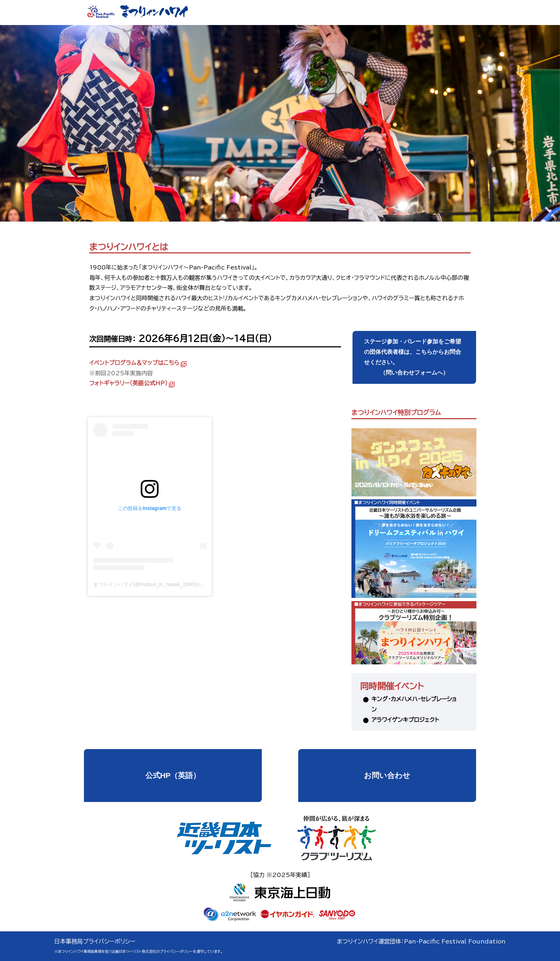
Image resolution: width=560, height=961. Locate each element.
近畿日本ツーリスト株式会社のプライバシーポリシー (152, 951)
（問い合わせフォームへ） (414, 356)
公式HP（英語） (173, 775)
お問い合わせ (387, 775)
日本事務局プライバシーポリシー (95, 941)
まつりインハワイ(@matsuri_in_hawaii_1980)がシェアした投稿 (164, 584)
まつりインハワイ (215, 403)
